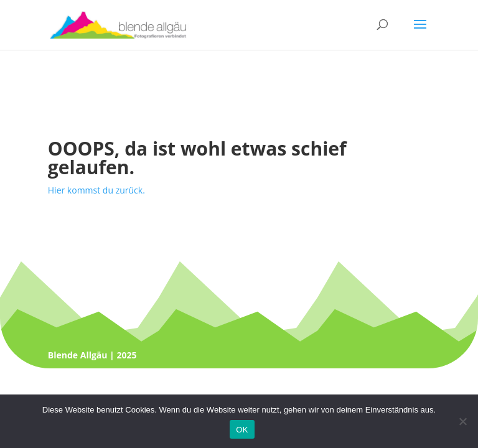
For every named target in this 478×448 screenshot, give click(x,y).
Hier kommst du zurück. (96, 190)
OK (242, 430)
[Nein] (462, 421)
